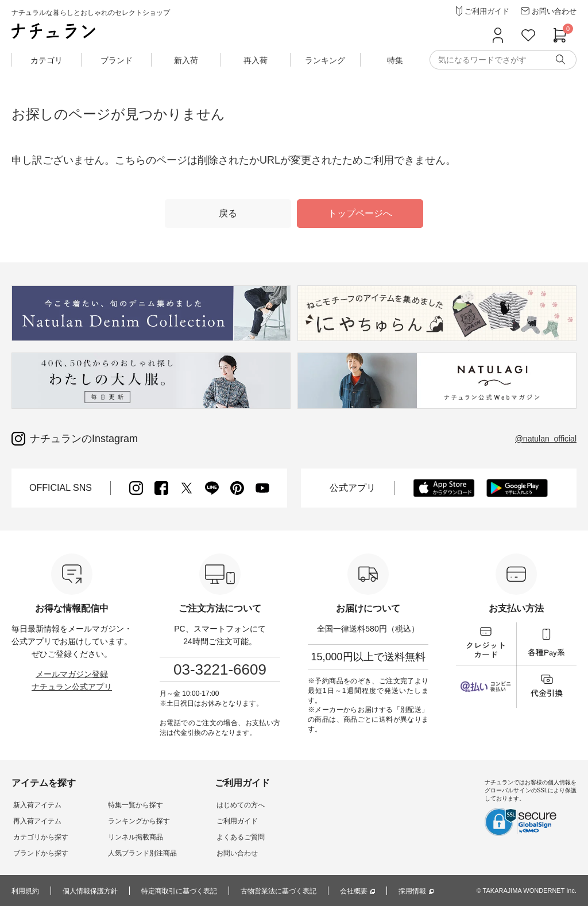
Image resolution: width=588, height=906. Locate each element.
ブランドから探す (39, 853)
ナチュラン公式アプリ (72, 687)
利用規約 (25, 891)
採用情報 (412, 891)
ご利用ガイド (230, 821)
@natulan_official (546, 439)
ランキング (325, 60)
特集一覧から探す (131, 805)
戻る (228, 213)
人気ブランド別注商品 (138, 853)
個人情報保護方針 (90, 891)
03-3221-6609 (220, 669)
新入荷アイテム (36, 805)
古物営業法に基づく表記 (278, 891)
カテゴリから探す (39, 837)
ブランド (117, 60)
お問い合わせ (230, 853)
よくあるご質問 (233, 837)
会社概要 (354, 891)
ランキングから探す (134, 821)
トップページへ (360, 213)
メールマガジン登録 (72, 674)
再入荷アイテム (36, 821)
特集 (395, 60)
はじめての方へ (233, 805)
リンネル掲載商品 (131, 837)
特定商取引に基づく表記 (179, 891)
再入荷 (256, 60)
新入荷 (186, 60)
